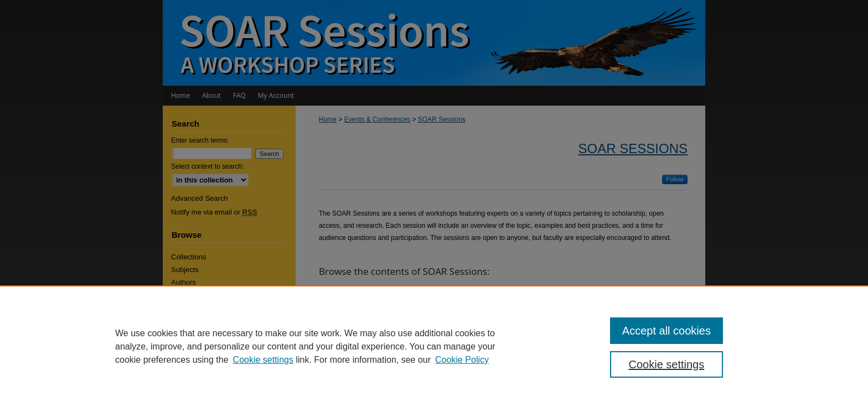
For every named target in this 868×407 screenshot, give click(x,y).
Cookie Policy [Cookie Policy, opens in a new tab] (462, 360)
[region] (434, 346)
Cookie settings (263, 360)
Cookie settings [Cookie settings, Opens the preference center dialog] (667, 364)
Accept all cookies (666, 331)
